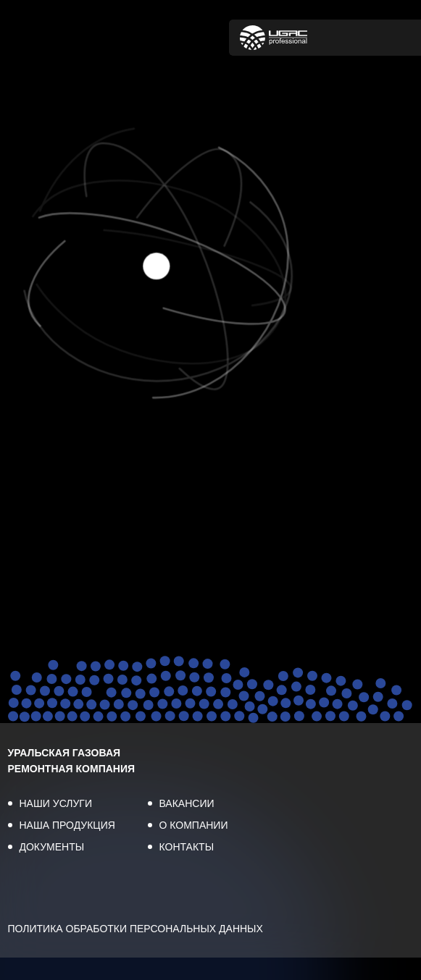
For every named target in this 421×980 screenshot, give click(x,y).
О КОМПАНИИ (194, 825)
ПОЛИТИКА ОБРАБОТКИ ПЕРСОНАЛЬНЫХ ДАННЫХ (136, 929)
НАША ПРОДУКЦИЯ (67, 825)
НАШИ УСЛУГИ (56, 803)
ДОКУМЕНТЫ (52, 847)
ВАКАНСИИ (187, 803)
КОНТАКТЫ (187, 847)
